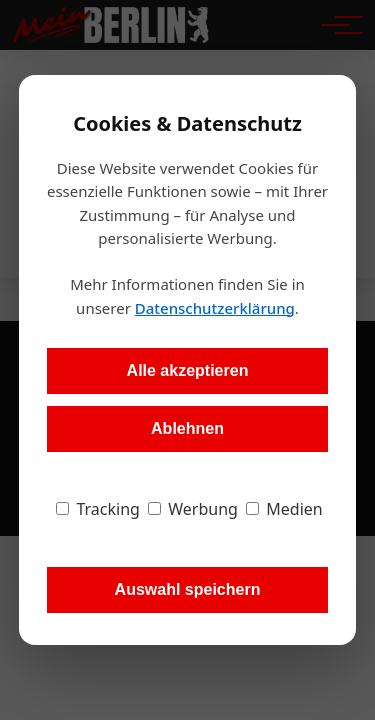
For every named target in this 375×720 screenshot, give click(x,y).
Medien (284, 509)
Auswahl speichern (188, 589)
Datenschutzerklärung (215, 308)
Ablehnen (187, 428)
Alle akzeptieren (188, 370)
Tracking (98, 509)
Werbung (193, 509)
